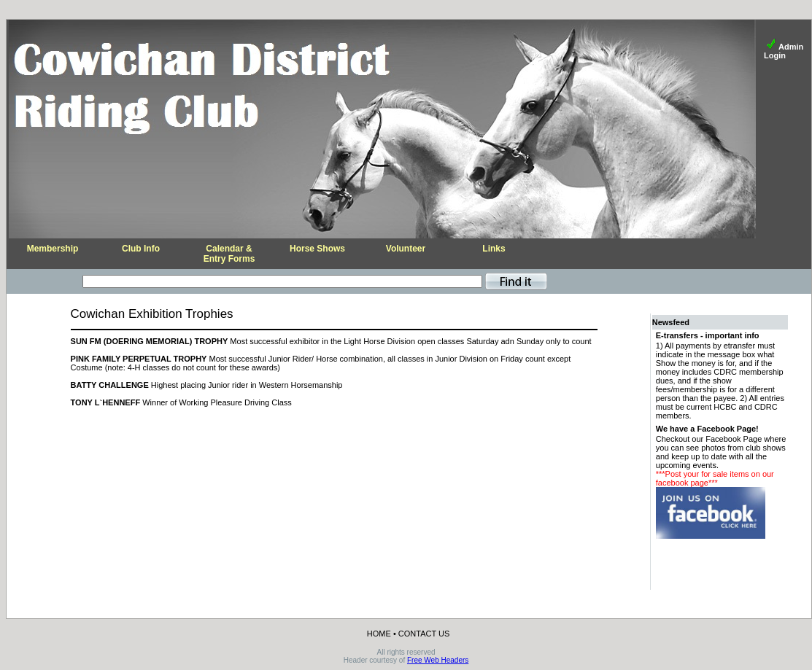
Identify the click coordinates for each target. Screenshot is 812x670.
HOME (379, 634)
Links (494, 249)
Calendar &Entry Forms (229, 254)
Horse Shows (317, 249)
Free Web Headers (438, 660)
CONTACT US (424, 634)
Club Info (141, 249)
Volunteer (406, 249)
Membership (53, 249)
